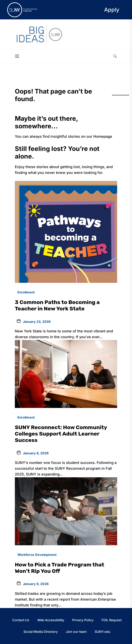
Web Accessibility (51, 620)
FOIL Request (112, 620)
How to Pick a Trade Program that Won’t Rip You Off (59, 568)
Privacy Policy (83, 620)
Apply (112, 10)
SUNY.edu (103, 632)
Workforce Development (37, 555)
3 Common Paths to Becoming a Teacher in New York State (57, 305)
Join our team (76, 632)
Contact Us (21, 620)
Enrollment (26, 292)
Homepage (103, 136)
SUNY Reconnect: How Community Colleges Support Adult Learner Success (61, 434)
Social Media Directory (41, 632)
